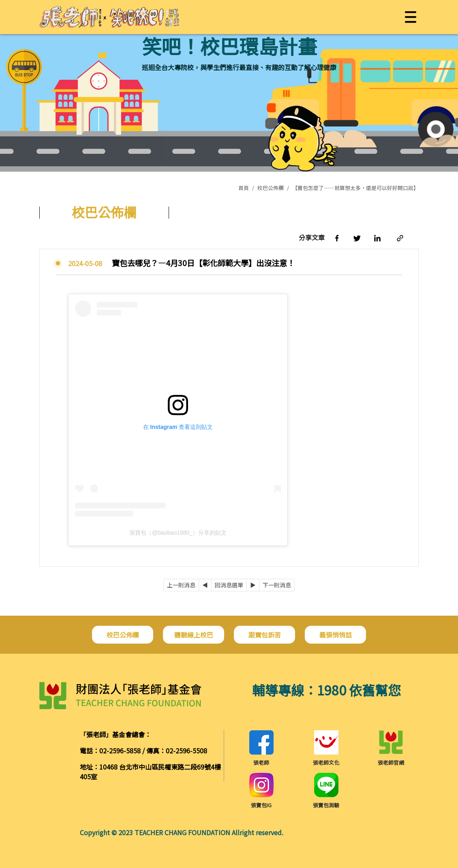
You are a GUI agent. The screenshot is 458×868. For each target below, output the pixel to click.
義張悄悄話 (336, 635)
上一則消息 (181, 585)
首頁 (244, 188)
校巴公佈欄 (271, 188)
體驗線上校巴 (194, 635)
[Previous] (205, 585)
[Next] (253, 585)
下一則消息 (277, 585)
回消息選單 (229, 585)
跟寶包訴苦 (265, 635)
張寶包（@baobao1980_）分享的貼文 (178, 533)
